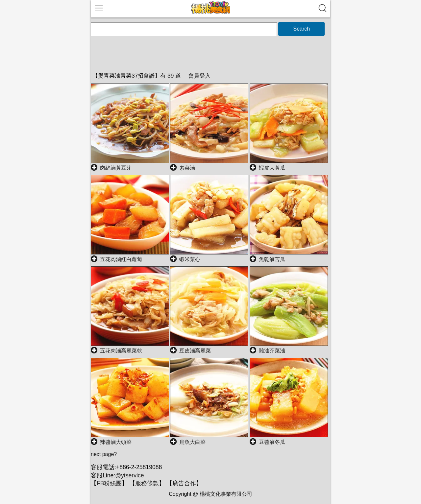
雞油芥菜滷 (272, 351)
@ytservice (129, 475)
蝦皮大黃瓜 (272, 168)
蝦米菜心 (190, 259)
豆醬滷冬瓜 (272, 442)
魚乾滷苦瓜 (272, 259)
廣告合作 (184, 483)
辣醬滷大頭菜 (116, 442)
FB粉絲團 (109, 483)
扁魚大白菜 (192, 442)
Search (301, 29)
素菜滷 (187, 168)
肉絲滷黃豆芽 (116, 168)
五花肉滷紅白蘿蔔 (121, 259)
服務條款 (147, 483)
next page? (104, 454)
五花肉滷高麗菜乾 (121, 351)
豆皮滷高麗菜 (195, 351)
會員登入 (199, 76)
